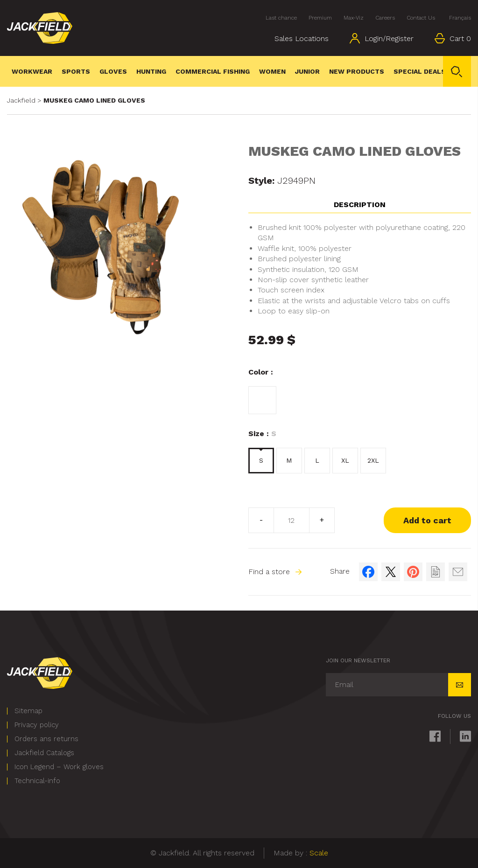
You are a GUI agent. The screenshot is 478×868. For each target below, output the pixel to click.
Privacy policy (37, 725)
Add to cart (427, 520)
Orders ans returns (46, 739)
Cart (453, 38)
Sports (76, 71)
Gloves (113, 71)
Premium (320, 18)
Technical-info (37, 781)
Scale (319, 853)
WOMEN (272, 71)
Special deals (420, 71)
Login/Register (382, 38)
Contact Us (421, 18)
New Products (357, 71)
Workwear (32, 71)
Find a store (275, 572)
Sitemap (28, 711)
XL (345, 460)
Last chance (281, 18)
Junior (307, 71)
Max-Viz (354, 18)
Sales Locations (302, 38)
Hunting (151, 71)
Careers (385, 18)
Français (460, 18)
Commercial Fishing (213, 71)
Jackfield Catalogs (44, 753)
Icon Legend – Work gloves (59, 767)
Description (360, 205)
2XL (373, 460)
